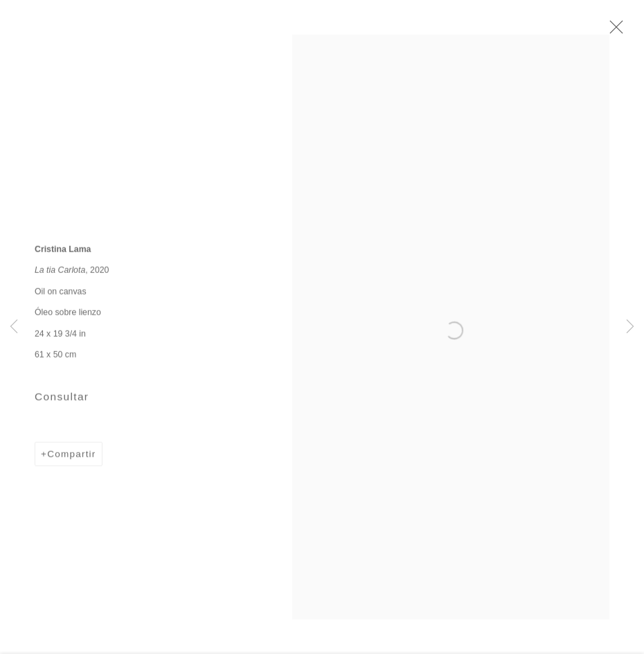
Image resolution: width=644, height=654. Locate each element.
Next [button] (630, 327)
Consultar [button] (62, 401)
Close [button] (614, 31)
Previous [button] (14, 327)
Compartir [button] (71, 458)
